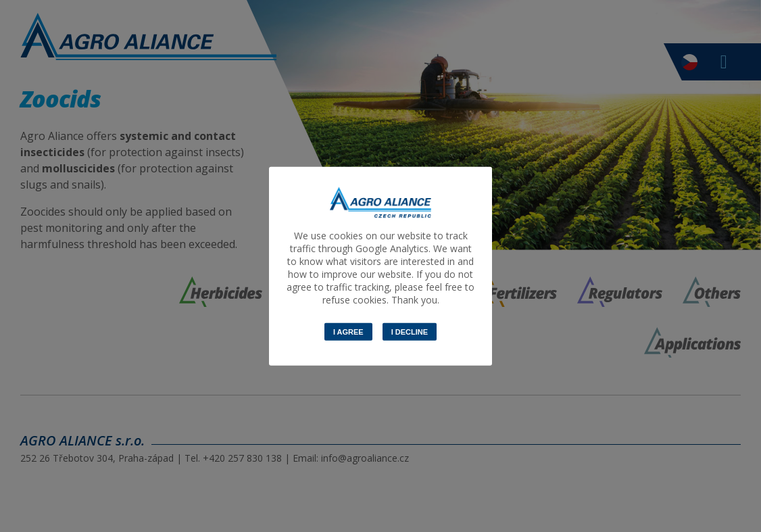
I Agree (348, 332)
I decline (410, 332)
